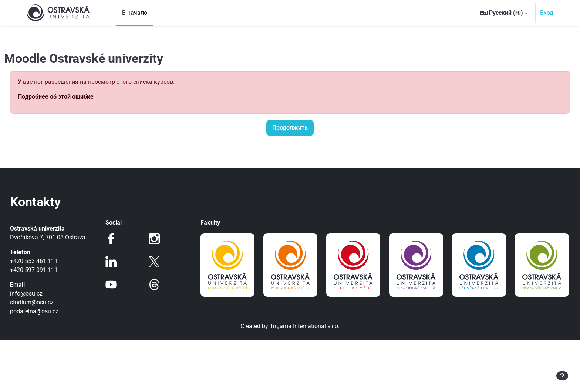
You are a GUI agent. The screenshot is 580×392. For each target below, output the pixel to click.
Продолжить (290, 128)
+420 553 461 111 (50, 261)
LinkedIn (122, 262)
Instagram (160, 239)
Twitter (160, 262)
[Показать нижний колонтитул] (562, 376)
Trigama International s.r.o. (305, 379)
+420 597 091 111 (50, 270)
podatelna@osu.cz (51, 311)
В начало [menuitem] (135, 13)
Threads (160, 284)
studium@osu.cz (48, 302)
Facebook (122, 239)
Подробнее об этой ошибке (72, 97)
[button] (504, 13)
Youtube (122, 284)
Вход (547, 13)
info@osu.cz (43, 294)
